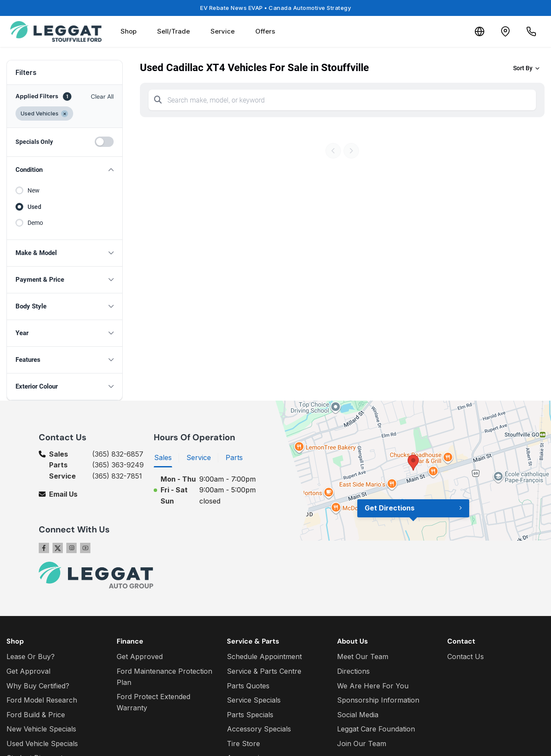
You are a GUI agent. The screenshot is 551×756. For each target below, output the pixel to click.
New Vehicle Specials (41, 729)
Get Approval (28, 671)
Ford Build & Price (36, 715)
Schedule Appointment (264, 656)
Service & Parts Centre (264, 671)
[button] (65, 170)
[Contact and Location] (505, 31)
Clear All (102, 96)
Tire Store (243, 744)
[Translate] (480, 31)
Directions (353, 671)
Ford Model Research (42, 700)
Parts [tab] (234, 457)
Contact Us (466, 656)
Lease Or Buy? (31, 656)
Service (223, 31)
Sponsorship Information (378, 700)
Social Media (358, 715)
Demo (35, 223)
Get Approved (140, 656)
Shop (128, 31)
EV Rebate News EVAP (275, 8)
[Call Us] (531, 31)
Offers (265, 31)
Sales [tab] (163, 457)
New (34, 190)
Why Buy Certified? (38, 686)
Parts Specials (250, 715)
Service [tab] (199, 457)
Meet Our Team (363, 656)
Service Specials (254, 700)
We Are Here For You (373, 686)
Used (34, 207)
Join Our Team (362, 744)
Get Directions (390, 508)
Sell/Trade (173, 31)
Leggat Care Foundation (376, 729)
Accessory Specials (259, 729)
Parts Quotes (248, 686)
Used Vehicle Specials (42, 744)
